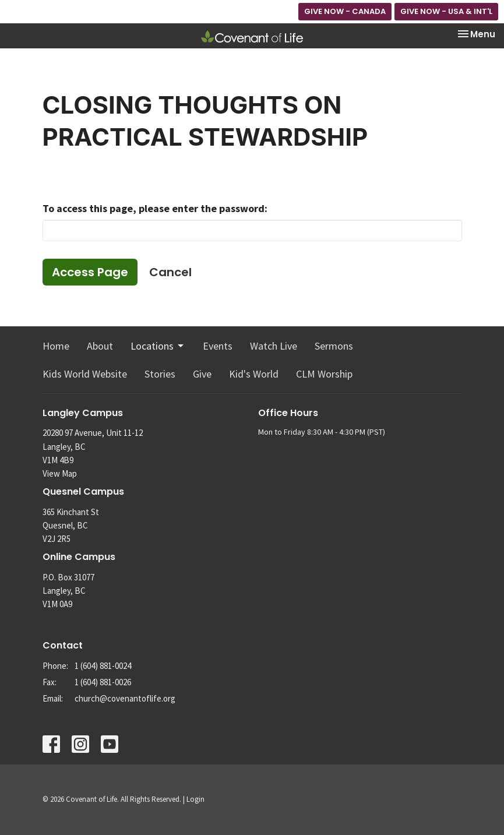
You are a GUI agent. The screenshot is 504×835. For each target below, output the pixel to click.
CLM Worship (324, 374)
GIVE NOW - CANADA (345, 11)
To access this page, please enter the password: (155, 208)
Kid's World (254, 374)
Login (195, 799)
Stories (160, 374)
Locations (158, 346)
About (100, 346)
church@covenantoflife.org (125, 698)
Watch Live (274, 346)
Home (56, 346)
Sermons (334, 346)
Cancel (170, 272)
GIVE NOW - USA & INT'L (446, 11)
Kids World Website (85, 374)
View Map (60, 473)
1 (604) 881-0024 (103, 666)
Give (202, 374)
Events (218, 346)
